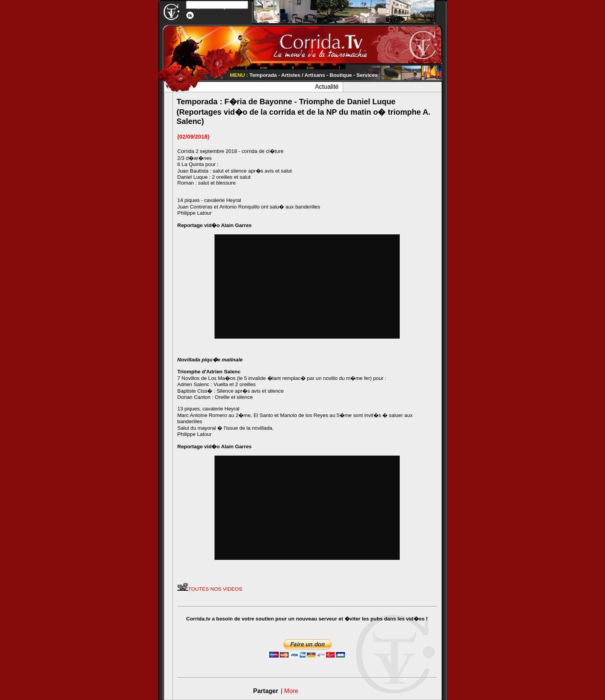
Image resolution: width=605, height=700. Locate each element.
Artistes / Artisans (303, 75)
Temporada (263, 75)
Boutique (341, 75)
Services (367, 75)
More (291, 691)
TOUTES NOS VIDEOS (210, 589)
